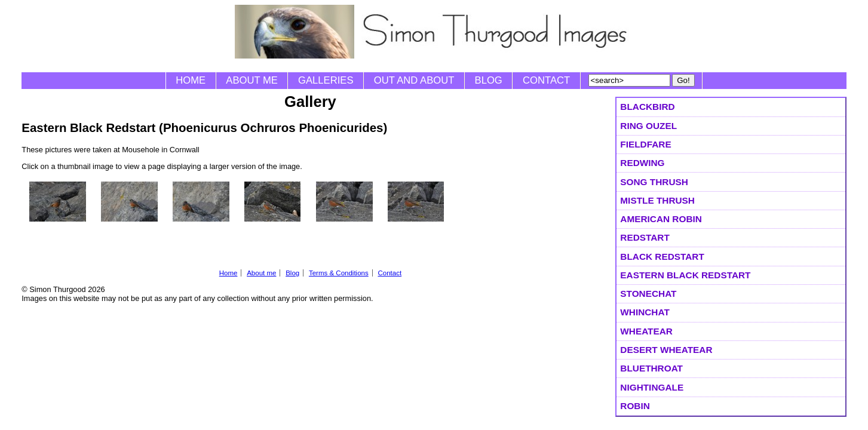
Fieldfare (645, 144)
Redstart (645, 237)
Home (191, 80)
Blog (489, 80)
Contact (546, 80)
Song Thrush (654, 182)
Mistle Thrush (657, 200)
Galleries (326, 80)
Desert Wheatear (666, 350)
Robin (635, 406)
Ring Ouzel (648, 126)
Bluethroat (651, 368)
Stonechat (648, 294)
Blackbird (647, 107)
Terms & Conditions (339, 273)
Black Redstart (662, 257)
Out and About (414, 80)
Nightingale (652, 387)
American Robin (661, 219)
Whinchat (645, 312)
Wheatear (646, 331)
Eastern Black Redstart (685, 275)
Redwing (642, 163)
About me (252, 80)
